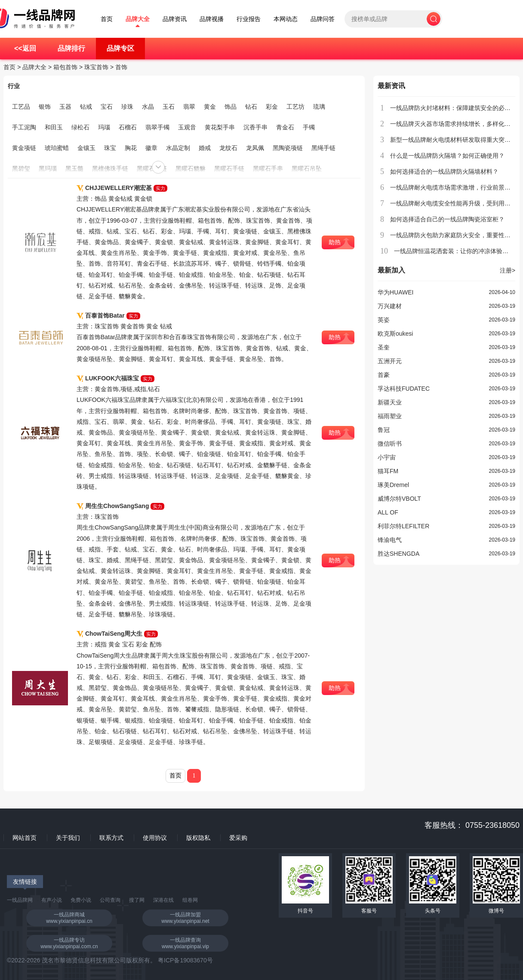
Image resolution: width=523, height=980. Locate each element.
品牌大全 (138, 19)
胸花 (131, 148)
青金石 (285, 127)
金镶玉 (86, 148)
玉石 (169, 107)
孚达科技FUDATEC (404, 389)
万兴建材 (390, 306)
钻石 (251, 107)
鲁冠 (384, 430)
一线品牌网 (20, 900)
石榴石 (128, 127)
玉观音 (187, 127)
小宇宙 (387, 457)
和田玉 (54, 127)
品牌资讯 (175, 19)
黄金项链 (24, 148)
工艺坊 (295, 107)
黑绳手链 (323, 148)
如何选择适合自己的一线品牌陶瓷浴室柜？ (447, 219)
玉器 (65, 107)
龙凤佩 (255, 148)
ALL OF (388, 512)
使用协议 (155, 838)
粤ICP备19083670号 (185, 960)
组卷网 (190, 900)
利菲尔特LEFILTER (403, 526)
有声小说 (52, 900)
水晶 (148, 107)
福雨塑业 (390, 416)
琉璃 (319, 107)
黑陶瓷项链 (288, 148)
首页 (107, 19)
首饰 (121, 67)
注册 (508, 270)
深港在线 (163, 900)
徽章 (151, 148)
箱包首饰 (65, 67)
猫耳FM (388, 471)
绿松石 (80, 127)
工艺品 (21, 107)
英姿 (384, 320)
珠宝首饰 (96, 67)
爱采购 (238, 838)
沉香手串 (255, 127)
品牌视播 (212, 19)
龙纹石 (228, 148)
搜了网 (137, 900)
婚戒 (205, 148)
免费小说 (81, 900)
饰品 (231, 107)
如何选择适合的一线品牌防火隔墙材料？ (444, 171)
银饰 (45, 107)
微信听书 (390, 444)
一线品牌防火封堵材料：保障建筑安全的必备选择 (456, 108)
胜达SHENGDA (398, 554)
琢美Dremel (393, 485)
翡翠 (189, 107)
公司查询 (110, 900)
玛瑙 (104, 127)
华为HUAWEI (395, 292)
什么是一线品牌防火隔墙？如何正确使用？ (447, 156)
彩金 (272, 107)
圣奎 (384, 347)
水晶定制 (178, 148)
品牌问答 (323, 19)
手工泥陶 (24, 127)
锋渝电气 (390, 540)
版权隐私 (198, 838)
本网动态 (286, 19)
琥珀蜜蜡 (57, 148)
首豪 (384, 375)
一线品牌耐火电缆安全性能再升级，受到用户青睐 (456, 203)
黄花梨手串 (220, 127)
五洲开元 (390, 361)
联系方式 (111, 838)
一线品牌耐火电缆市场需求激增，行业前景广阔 (453, 187)
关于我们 (68, 838)
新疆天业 (390, 402)
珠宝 (110, 148)
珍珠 (127, 107)
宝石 (107, 107)
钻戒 (86, 107)
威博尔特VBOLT (399, 499)
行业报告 (249, 19)
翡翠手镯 (157, 127)
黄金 (210, 107)
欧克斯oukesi (395, 334)
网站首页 (25, 838)
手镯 (309, 127)
